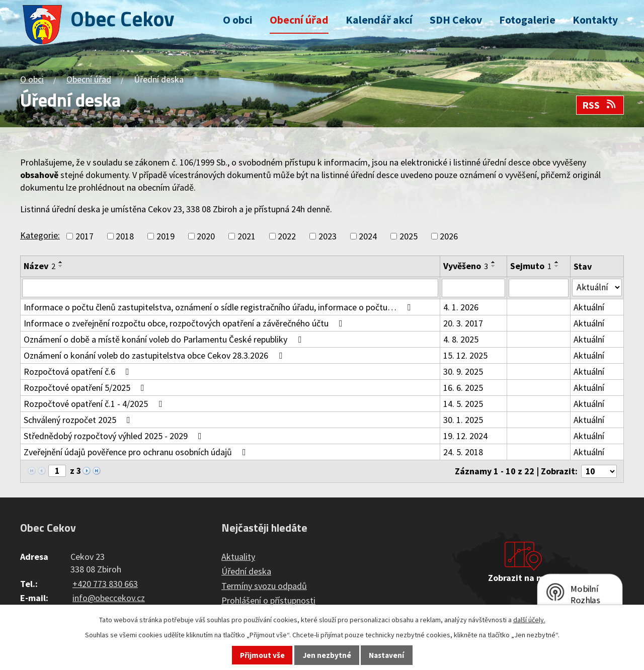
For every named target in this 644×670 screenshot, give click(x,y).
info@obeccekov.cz (109, 599)
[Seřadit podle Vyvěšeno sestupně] (494, 266)
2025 (409, 236)
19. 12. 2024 (466, 436)
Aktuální (589, 308)
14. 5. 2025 (464, 404)
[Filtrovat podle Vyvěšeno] (474, 288)
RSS (600, 105)
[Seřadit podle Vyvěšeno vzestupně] (494, 262)
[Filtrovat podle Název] (230, 288)
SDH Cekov (456, 20)
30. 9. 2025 (464, 372)
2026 (449, 236)
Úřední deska (246, 572)
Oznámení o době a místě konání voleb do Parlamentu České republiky (165, 340)
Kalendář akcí (379, 20)
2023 (328, 236)
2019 (166, 236)
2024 (368, 236)
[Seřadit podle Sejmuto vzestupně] (557, 262)
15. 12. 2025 (466, 356)
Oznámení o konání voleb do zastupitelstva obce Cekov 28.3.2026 (155, 356)
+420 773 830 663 (105, 584)
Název (39, 266)
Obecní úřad (299, 20)
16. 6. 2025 (464, 388)
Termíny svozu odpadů (264, 587)
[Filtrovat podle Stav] (597, 288)
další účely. (529, 620)
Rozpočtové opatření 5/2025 (86, 388)
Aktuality (238, 558)
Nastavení (386, 655)
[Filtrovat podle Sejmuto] (539, 288)
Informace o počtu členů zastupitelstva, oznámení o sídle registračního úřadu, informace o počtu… (219, 308)
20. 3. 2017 (464, 324)
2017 (85, 236)
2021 (247, 236)
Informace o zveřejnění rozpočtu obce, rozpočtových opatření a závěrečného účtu (185, 324)
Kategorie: (40, 235)
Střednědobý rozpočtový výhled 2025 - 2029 (115, 436)
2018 (125, 236)
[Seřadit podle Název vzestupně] (61, 262)
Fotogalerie (527, 20)
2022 (287, 236)
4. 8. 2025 (461, 340)
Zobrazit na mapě (523, 579)
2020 (206, 236)
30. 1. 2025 (464, 420)
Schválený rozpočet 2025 (79, 420)
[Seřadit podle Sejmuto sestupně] (557, 266)
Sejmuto (531, 266)
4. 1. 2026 (461, 308)
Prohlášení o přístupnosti (268, 601)
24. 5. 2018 (464, 452)
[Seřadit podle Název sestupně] (61, 266)
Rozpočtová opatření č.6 (78, 372)
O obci (238, 20)
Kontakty (595, 20)
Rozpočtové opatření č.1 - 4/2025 (95, 404)
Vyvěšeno (466, 266)
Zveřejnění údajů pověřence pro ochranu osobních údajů (137, 452)
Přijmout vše (262, 655)
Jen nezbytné (327, 655)
